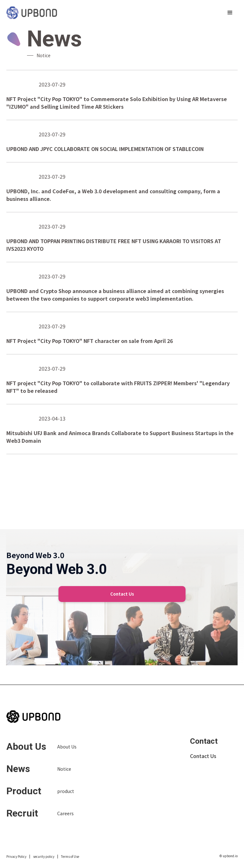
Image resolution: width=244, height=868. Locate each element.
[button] (230, 13)
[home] (32, 13)
